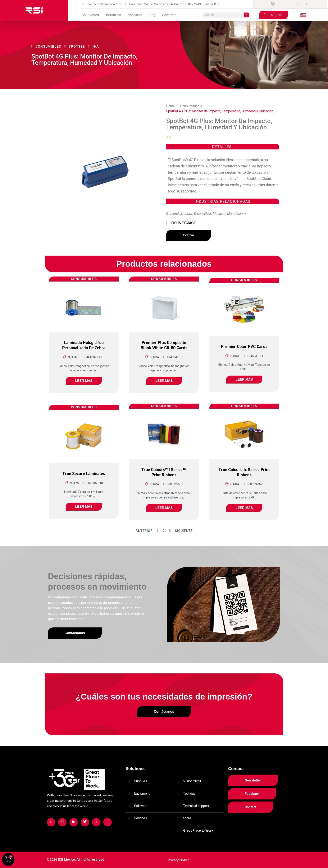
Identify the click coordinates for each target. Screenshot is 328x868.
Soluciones (90, 15)
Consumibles (190, 106)
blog (152, 15)
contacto (169, 15)
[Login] (315, 4)
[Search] (247, 15)
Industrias (113, 15)
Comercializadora (179, 214)
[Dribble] (298, 4)
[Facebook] (264, 4)
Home (170, 106)
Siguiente (184, 531)
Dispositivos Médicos (209, 214)
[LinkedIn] (290, 4)
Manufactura (236, 214)
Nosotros (135, 15)
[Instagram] (273, 4)
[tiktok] (306, 4)
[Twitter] (281, 4)
